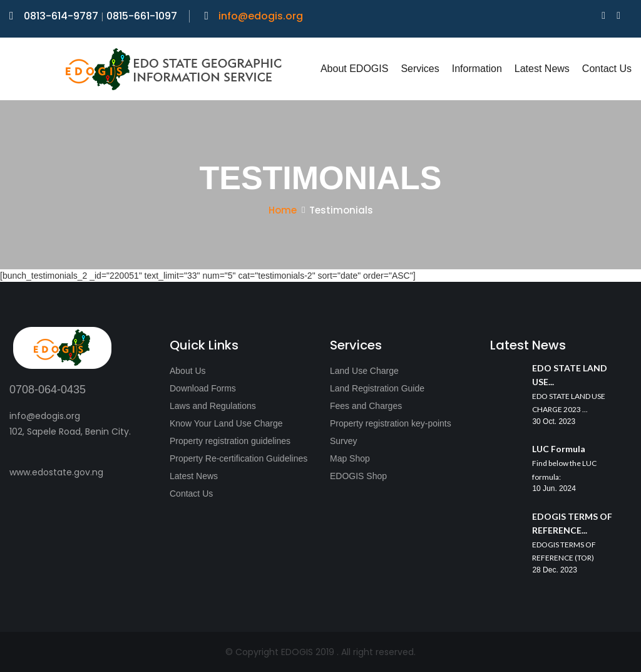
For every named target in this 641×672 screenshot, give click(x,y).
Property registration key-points (391, 423)
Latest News (542, 69)
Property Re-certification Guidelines (238, 458)
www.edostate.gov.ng (56, 472)
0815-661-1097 (142, 16)
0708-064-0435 (48, 390)
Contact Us (607, 69)
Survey (344, 441)
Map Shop (350, 458)
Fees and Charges (366, 406)
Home (283, 210)
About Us (188, 371)
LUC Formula (559, 449)
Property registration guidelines (230, 441)
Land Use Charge (364, 371)
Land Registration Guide (377, 388)
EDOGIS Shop (358, 476)
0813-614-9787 (55, 16)
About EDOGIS (355, 69)
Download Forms (203, 388)
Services (420, 69)
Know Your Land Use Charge (226, 423)
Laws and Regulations (213, 406)
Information (477, 69)
